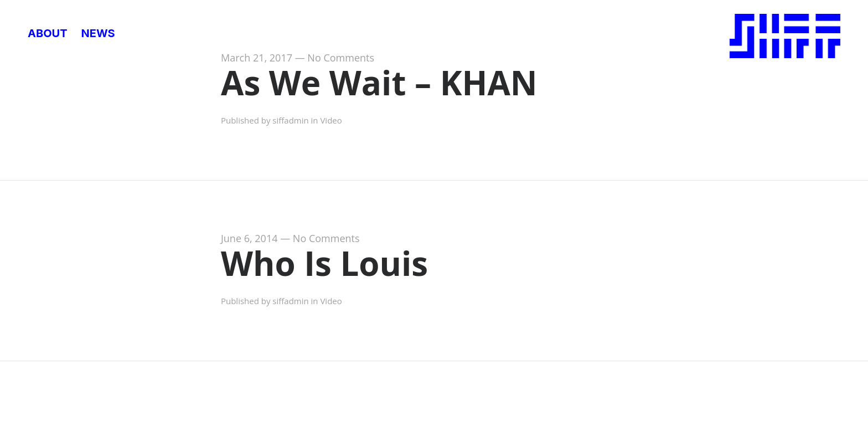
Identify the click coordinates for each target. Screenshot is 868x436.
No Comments (341, 58)
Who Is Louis (324, 263)
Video (331, 120)
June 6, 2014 (249, 238)
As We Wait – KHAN (379, 83)
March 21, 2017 (257, 58)
